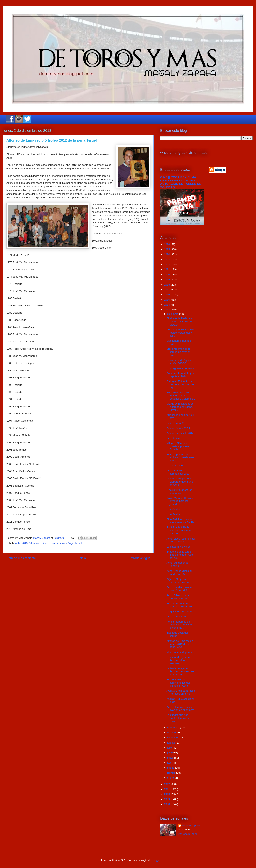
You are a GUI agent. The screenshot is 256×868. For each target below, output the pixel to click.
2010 (167, 794)
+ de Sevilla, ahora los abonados (179, 491)
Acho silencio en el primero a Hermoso (179, 605)
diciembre (173, 314)
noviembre (174, 727)
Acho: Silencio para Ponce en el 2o (178, 597)
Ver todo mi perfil (188, 834)
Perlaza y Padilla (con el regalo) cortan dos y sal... (180, 333)
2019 (167, 279)
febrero (172, 773)
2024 (167, 254)
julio (170, 748)
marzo (171, 768)
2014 (167, 305)
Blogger (156, 860)
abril (170, 763)
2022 (167, 264)
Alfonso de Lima (38, 543)
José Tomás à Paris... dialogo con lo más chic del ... (179, 530)
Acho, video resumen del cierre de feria (181, 540)
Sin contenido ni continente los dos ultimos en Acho (178, 683)
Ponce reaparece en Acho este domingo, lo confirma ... (179, 625)
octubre (172, 733)
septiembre (174, 738)
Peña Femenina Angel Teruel (65, 543)
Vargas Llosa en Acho (179, 612)
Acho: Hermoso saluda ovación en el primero (180, 709)
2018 (167, 285)
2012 (167, 784)
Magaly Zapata (191, 826)
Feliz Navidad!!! (175, 423)
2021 (167, 269)
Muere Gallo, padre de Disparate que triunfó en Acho (180, 482)
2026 (167, 244)
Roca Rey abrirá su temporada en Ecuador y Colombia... (181, 396)
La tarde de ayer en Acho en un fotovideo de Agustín (180, 671)
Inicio (82, 558)
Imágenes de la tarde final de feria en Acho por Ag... (180, 555)
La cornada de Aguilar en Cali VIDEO (179, 362)
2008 (167, 804)
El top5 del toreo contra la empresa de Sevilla (180, 521)
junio (170, 753)
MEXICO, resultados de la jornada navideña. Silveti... (180, 407)
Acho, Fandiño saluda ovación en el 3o (179, 589)
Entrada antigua (140, 558)
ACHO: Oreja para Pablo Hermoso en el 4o (181, 692)
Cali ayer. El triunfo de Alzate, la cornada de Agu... (180, 384)
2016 (167, 295)
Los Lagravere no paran (180, 368)
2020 (167, 275)
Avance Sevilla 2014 (178, 428)
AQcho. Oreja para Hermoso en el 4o (178, 581)
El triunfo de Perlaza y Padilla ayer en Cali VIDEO (179, 321)
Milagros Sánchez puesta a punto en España (178, 446)
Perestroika (173, 438)
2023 (167, 259)
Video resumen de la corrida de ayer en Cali (178, 352)
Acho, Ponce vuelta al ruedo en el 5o (179, 572)
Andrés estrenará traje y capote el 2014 (180, 375)
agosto (172, 743)
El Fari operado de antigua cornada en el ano (180, 457)
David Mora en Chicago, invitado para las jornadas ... (180, 501)
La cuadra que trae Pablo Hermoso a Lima (178, 718)
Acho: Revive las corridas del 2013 (178, 472)
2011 (167, 789)
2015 (167, 300)
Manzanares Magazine (180, 652)
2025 (167, 249)
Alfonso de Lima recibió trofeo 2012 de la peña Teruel (180, 644)
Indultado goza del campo (177, 634)
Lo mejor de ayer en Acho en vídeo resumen (178, 660)
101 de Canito (175, 466)
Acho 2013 (21, 543)
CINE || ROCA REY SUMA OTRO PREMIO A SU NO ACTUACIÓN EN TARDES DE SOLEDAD (181, 182)
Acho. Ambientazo (177, 616)
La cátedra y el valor (178, 547)
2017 (167, 290)
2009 (167, 799)
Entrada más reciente (21, 558)
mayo (171, 758)
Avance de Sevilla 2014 (180, 433)
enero (171, 778)
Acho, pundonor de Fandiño (177, 564)
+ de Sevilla (173, 509)
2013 (167, 310)
